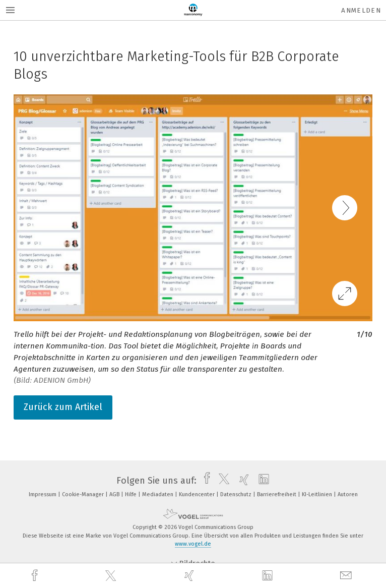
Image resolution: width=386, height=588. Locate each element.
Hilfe (132, 494)
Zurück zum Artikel (63, 407)
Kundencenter (198, 494)
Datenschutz (237, 494)
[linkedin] (269, 576)
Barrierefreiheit (277, 494)
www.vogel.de (193, 544)
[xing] (190, 576)
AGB (115, 494)
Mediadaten (158, 494)
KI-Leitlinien (318, 494)
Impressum (43, 494)
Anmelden (361, 10)
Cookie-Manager (84, 494)
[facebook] (36, 576)
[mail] (347, 576)
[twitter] (112, 576)
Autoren (348, 494)
